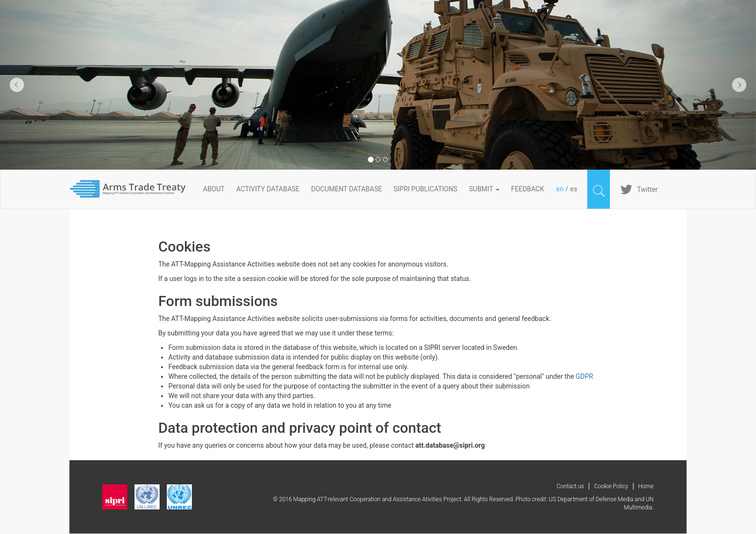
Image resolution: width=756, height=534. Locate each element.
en (560, 189)
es (574, 189)
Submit (485, 189)
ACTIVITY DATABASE (268, 189)
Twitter (647, 189)
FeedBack (528, 189)
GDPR (584, 376)
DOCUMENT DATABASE (346, 189)
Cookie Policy (611, 486)
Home (646, 486)
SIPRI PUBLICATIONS (425, 189)
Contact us (570, 486)
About (214, 189)
